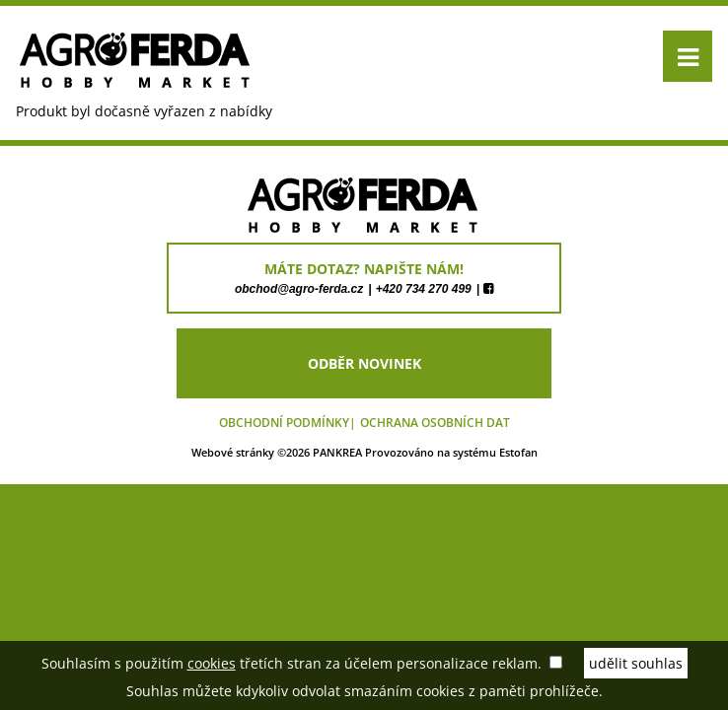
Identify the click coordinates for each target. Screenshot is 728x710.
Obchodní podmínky (284, 423)
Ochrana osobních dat (435, 423)
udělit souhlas (636, 663)
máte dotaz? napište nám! (364, 269)
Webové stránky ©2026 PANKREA (277, 452)
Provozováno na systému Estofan (451, 452)
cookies (212, 663)
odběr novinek (364, 363)
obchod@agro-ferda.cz (299, 289)
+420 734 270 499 (424, 289)
